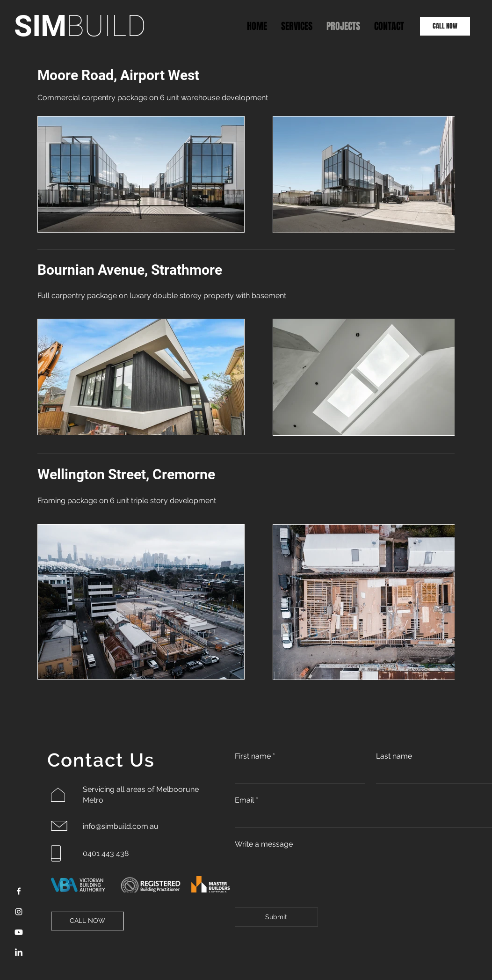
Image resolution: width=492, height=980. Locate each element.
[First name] (297, 775)
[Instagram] (19, 912)
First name (255, 756)
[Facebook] (19, 891)
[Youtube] (19, 932)
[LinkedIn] (19, 953)
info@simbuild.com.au (121, 826)
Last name (394, 756)
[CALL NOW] (445, 26)
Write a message (264, 844)
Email (246, 800)
